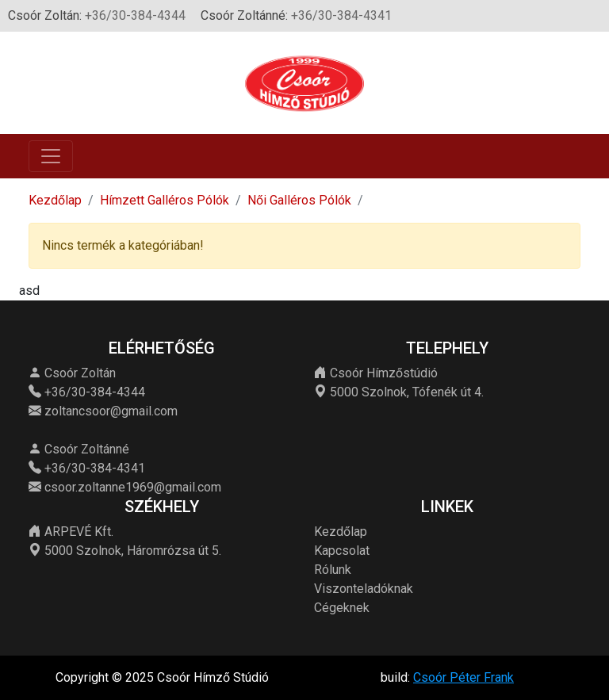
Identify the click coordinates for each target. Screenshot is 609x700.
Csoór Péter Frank (463, 677)
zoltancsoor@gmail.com (111, 411)
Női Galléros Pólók (299, 200)
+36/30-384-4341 (341, 15)
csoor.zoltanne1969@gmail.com (133, 487)
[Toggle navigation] (51, 156)
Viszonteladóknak (364, 589)
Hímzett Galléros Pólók (165, 200)
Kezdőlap (55, 200)
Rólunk (333, 570)
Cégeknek (342, 608)
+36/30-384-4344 (135, 15)
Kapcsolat (342, 551)
